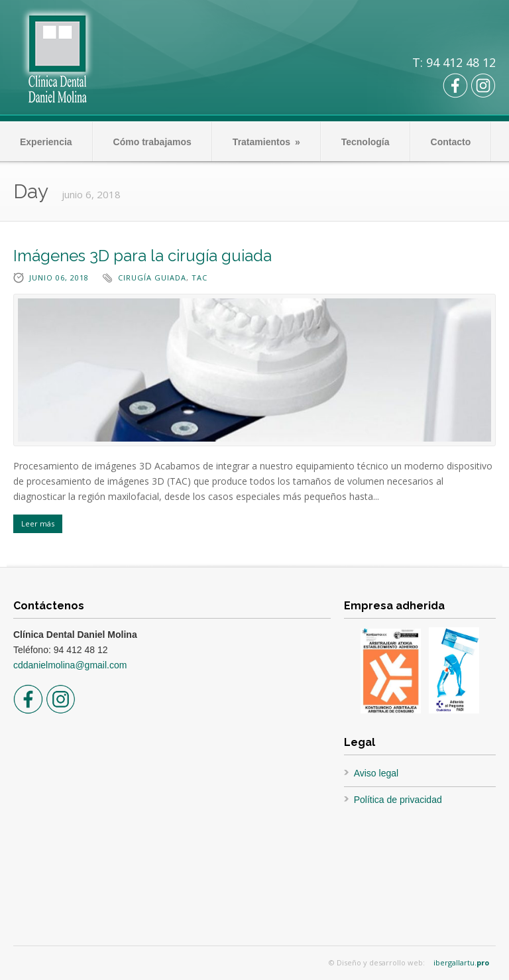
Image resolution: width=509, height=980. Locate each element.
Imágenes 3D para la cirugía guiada (142, 256)
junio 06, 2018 (59, 277)
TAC (199, 277)
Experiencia (46, 142)
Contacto (451, 142)
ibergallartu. (461, 962)
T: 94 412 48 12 (454, 62)
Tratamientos (266, 142)
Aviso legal (376, 773)
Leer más (38, 523)
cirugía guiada (152, 277)
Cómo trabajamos (152, 142)
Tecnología (366, 142)
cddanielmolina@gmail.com (70, 665)
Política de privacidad (398, 800)
